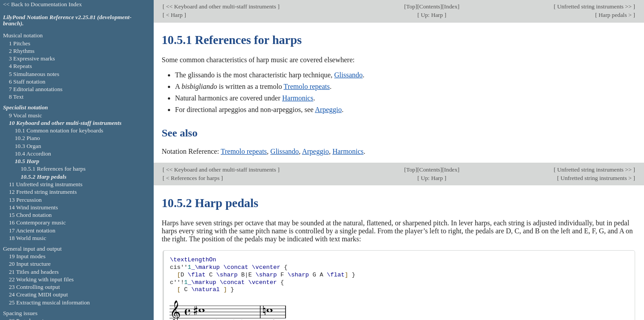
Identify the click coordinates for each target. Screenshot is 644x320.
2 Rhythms (22, 51)
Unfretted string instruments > (596, 178)
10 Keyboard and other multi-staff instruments (65, 123)
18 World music (28, 238)
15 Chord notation (30, 215)
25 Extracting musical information (49, 302)
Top (411, 6)
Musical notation (23, 35)
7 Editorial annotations (36, 89)
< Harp (174, 15)
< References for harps (193, 178)
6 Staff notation (27, 82)
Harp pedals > (615, 15)
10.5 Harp (27, 161)
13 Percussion (25, 200)
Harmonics (298, 98)
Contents (430, 6)
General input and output (32, 249)
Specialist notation (26, 107)
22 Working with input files (41, 279)
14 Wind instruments (34, 207)
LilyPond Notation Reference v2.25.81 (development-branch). (68, 20)
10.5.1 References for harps (53, 169)
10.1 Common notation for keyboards (59, 130)
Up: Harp (432, 15)
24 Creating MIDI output (38, 294)
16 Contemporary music (37, 222)
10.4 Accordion (33, 154)
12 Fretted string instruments (43, 192)
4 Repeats (20, 66)
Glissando (349, 75)
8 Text (16, 97)
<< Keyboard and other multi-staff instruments (221, 6)
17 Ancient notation (32, 230)
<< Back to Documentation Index (43, 4)
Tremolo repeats (307, 86)
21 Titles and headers (34, 272)
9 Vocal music (26, 115)
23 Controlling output (34, 287)
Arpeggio (328, 110)
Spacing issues (20, 313)
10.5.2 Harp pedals (43, 177)
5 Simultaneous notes (34, 74)
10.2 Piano (27, 138)
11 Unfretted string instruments (46, 184)
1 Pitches (20, 43)
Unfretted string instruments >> (594, 6)
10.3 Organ (28, 146)
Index (451, 6)
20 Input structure (30, 264)
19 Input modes (27, 256)
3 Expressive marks (32, 58)
